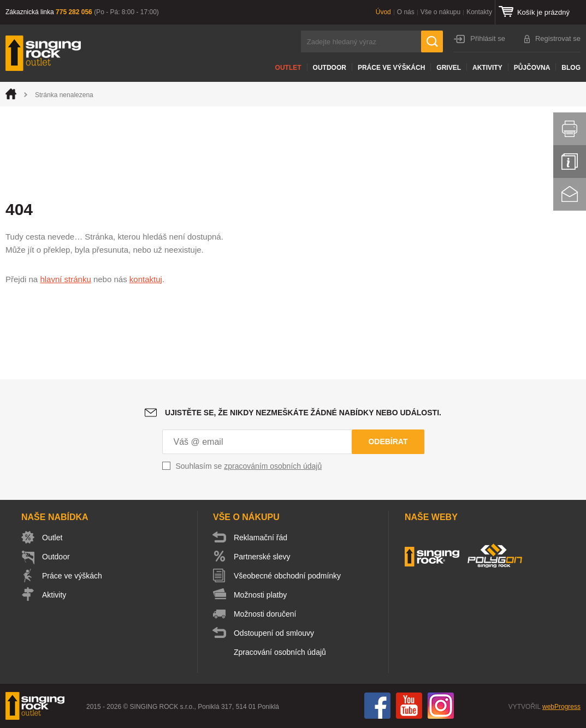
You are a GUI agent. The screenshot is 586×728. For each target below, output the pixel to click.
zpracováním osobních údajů (273, 466)
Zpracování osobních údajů (280, 652)
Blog (571, 68)
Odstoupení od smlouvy (274, 633)
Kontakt (570, 194)
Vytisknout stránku (570, 129)
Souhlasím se (249, 466)
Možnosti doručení (265, 614)
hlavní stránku (65, 279)
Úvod (383, 12)
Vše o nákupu (440, 12)
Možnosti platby (260, 595)
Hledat (432, 41)
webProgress (561, 707)
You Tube (409, 706)
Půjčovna (532, 68)
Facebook (377, 706)
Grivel (449, 68)
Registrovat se (558, 38)
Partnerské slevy (262, 557)
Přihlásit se (488, 38)
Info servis (570, 162)
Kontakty (479, 12)
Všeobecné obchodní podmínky (287, 576)
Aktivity (487, 68)
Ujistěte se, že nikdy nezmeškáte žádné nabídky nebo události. (303, 413)
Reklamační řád (261, 538)
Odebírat (388, 441)
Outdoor (330, 68)
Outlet (288, 68)
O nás (406, 12)
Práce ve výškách (391, 68)
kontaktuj (146, 279)
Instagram (441, 706)
